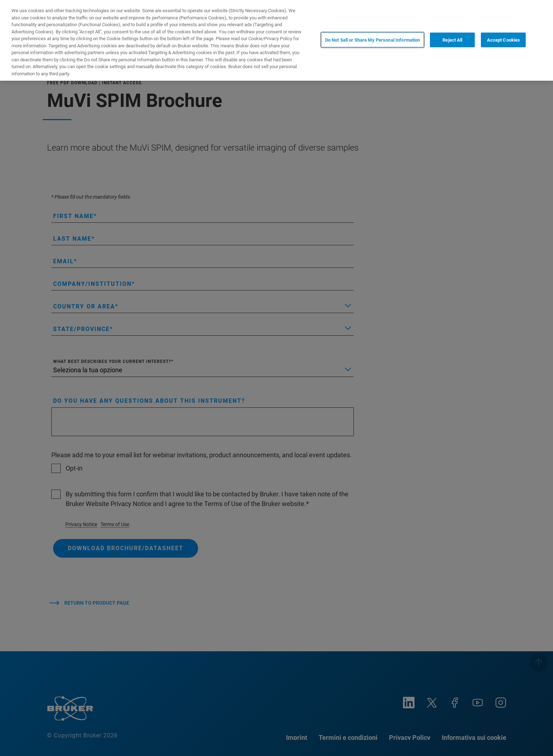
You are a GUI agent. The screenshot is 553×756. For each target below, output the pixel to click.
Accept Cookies (504, 40)
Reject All (452, 40)
